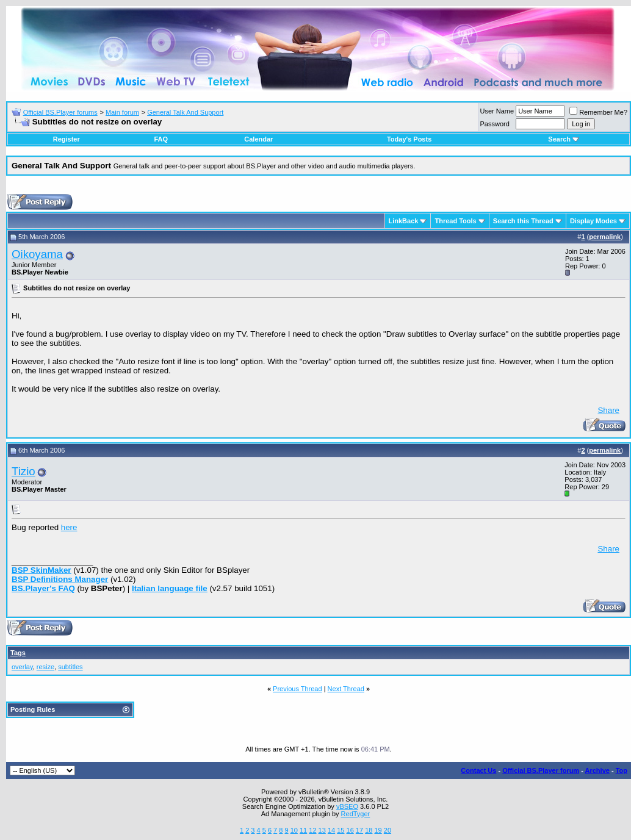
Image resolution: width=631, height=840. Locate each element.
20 (388, 830)
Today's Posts (409, 139)
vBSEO (347, 806)
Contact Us (478, 770)
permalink (605, 237)
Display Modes (593, 221)
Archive (597, 770)
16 (350, 830)
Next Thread (346, 689)
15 (341, 830)
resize (45, 667)
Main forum (122, 112)
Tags (18, 653)
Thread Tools (455, 221)
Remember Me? (598, 112)
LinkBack (404, 221)
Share (608, 410)
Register (67, 139)
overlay (22, 667)
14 (331, 830)
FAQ (161, 139)
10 (294, 830)
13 (322, 830)
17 (359, 830)
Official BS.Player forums (60, 112)
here (69, 527)
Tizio (23, 471)
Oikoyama (37, 254)
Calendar (258, 139)
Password (495, 124)
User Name (497, 111)
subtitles (70, 667)
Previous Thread (297, 689)
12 (312, 830)
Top (622, 770)
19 (378, 830)
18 (369, 830)
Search (564, 139)
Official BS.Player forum (541, 770)
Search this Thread (523, 221)
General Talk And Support (185, 112)
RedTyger (356, 814)
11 (303, 830)
